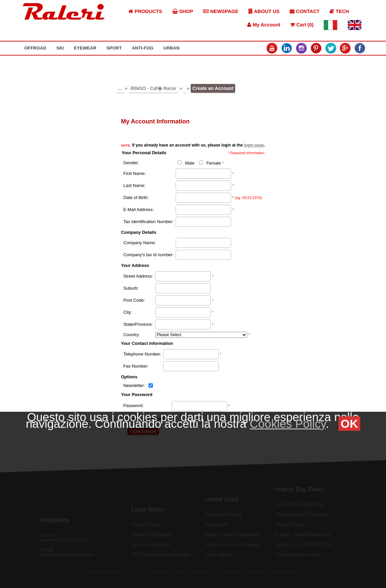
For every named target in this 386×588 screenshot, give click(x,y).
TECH (339, 11)
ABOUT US (264, 11)
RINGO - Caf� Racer (154, 88)
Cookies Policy (287, 424)
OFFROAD (35, 48)
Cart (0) (302, 25)
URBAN (172, 48)
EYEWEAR (85, 48)
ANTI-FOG (142, 48)
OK (349, 424)
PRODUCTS (145, 11)
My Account (264, 25)
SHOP (183, 11)
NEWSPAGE (221, 11)
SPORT (114, 48)
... (121, 88)
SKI (60, 48)
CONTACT (305, 11)
